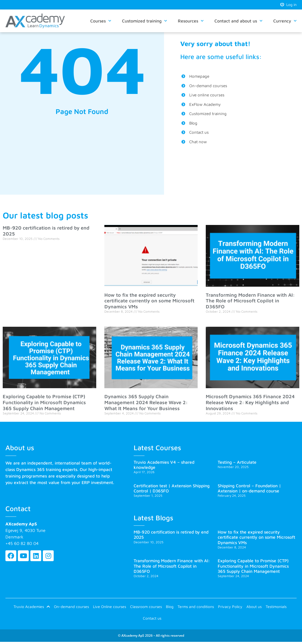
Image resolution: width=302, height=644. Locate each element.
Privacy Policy (230, 607)
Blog (170, 607)
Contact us (152, 620)
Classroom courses (146, 607)
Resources (191, 21)
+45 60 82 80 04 (22, 544)
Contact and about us (238, 21)
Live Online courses (110, 607)
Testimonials (276, 607)
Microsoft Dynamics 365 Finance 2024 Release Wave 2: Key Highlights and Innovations (250, 403)
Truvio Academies (32, 607)
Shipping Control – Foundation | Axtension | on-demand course (249, 488)
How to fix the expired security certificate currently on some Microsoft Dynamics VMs (149, 301)
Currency (285, 21)
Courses (101, 21)
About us (254, 607)
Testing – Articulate (237, 462)
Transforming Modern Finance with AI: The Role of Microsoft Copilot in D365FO (250, 301)
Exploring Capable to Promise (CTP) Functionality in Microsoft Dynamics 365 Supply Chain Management (44, 403)
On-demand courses (71, 607)
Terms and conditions (196, 607)
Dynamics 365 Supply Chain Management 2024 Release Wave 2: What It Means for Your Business (146, 403)
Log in (288, 5)
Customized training (144, 21)
